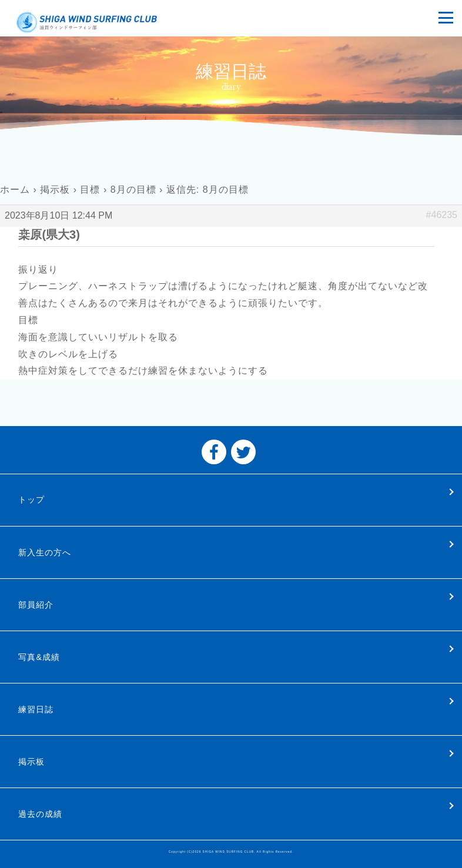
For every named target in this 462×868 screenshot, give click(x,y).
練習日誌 (36, 709)
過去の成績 (40, 814)
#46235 (442, 215)
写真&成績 (39, 657)
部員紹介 (36, 605)
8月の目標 (133, 190)
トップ (31, 500)
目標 (90, 190)
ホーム (15, 190)
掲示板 (55, 190)
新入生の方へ (45, 552)
